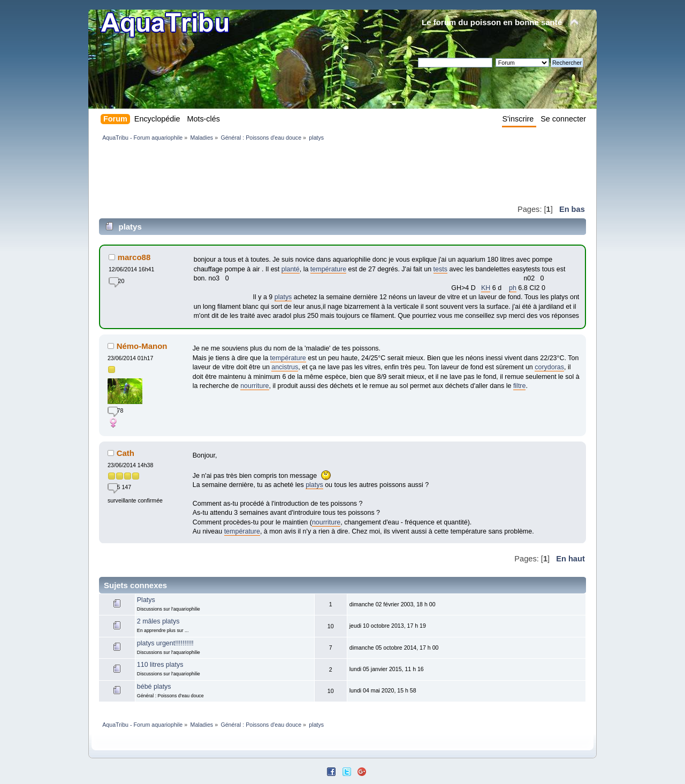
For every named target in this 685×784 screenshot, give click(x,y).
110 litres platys (160, 665)
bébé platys (154, 687)
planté (291, 269)
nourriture (254, 386)
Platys (146, 600)
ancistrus (285, 367)
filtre (520, 386)
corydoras (549, 367)
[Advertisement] (294, 172)
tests (440, 269)
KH (486, 288)
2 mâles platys (158, 621)
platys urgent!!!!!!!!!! (165, 643)
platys (283, 297)
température (328, 269)
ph (513, 288)
